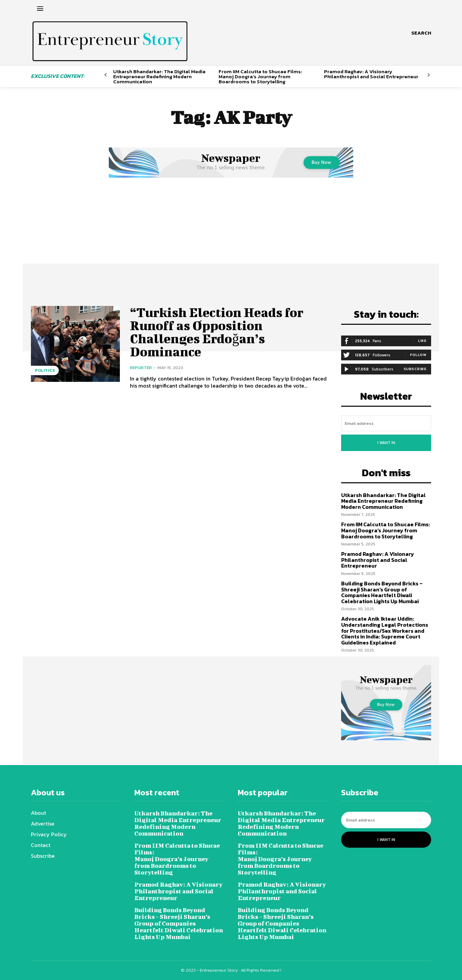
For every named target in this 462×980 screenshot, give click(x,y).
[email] (386, 423)
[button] (421, 33)
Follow (418, 355)
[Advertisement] (231, 230)
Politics (45, 370)
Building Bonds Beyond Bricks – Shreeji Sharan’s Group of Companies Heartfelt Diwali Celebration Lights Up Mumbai (382, 592)
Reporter (141, 366)
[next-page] (429, 75)
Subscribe (415, 369)
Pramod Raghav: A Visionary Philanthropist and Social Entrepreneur (371, 74)
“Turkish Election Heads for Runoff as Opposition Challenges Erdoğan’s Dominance (217, 331)
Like (422, 341)
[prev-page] (106, 75)
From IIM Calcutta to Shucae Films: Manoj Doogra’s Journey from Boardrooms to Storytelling (260, 76)
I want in (386, 443)
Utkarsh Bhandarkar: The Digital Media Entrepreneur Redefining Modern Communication (159, 76)
